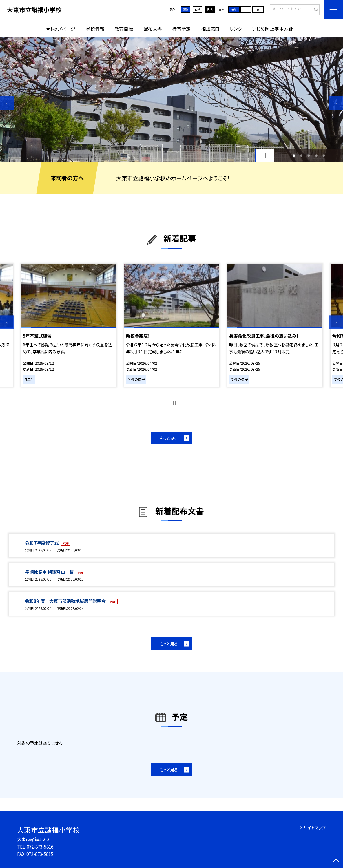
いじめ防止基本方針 (272, 29)
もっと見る (169, 438)
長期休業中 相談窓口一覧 (50, 572)
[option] (171, 100)
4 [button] (316, 155)
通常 (186, 10)
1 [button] (294, 155)
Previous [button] (7, 103)
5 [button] (324, 155)
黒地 (210, 10)
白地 (198, 10)
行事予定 (181, 29)
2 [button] (301, 155)
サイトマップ (315, 827)
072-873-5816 (40, 847)
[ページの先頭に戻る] (336, 861)
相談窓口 (210, 29)
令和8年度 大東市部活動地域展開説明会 (66, 601)
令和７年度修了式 (42, 542)
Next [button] (336, 103)
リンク (236, 29)
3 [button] (309, 155)
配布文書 (153, 29)
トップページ (63, 29)
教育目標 (124, 29)
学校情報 (95, 29)
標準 (234, 10)
